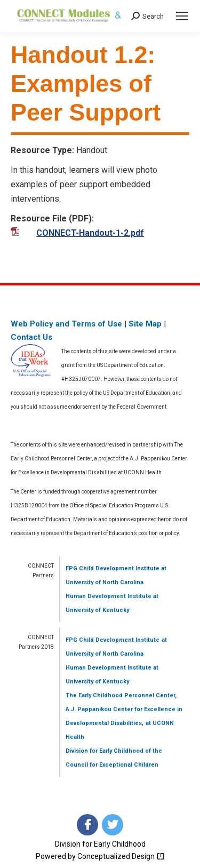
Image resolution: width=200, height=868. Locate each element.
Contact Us (31, 337)
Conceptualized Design (121, 856)
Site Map (145, 324)
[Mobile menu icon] (182, 16)
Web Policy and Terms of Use (66, 324)
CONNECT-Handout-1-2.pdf (90, 233)
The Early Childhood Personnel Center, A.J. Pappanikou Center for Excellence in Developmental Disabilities (124, 709)
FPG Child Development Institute (113, 568)
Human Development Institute (109, 596)
